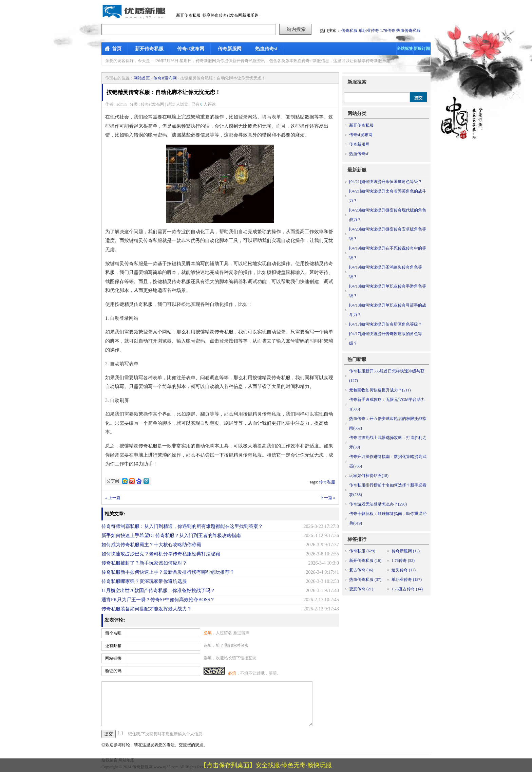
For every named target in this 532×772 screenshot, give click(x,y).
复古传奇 (361, 570)
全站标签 (405, 49)
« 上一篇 (113, 498)
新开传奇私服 (149, 49)
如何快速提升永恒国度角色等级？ (386, 182)
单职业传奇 (369, 31)
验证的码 (113, 671)
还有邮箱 (113, 646)
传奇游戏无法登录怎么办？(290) (378, 504)
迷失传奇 (404, 570)
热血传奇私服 (408, 31)
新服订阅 (422, 49)
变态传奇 (361, 589)
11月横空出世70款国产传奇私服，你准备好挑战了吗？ (158, 591)
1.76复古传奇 (407, 589)
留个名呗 (113, 633)
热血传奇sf (266, 49)
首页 (117, 49)
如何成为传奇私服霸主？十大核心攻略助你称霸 (151, 545)
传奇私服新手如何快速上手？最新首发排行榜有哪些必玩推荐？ (168, 572)
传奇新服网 (230, 49)
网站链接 (113, 658)
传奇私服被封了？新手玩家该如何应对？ (144, 563)
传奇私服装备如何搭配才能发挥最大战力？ (147, 609)
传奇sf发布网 (191, 49)
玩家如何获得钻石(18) (369, 476)
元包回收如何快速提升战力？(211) (380, 390)
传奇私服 (349, 31)
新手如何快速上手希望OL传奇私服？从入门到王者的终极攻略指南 (171, 536)
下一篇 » (328, 498)
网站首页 (142, 78)
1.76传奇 (388, 31)
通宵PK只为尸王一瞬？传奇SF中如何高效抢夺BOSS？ (158, 600)
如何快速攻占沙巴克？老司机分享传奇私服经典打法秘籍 (161, 554)
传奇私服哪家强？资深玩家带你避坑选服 (144, 581)
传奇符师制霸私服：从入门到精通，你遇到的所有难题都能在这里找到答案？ (182, 526)
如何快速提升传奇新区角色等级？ (386, 324)
